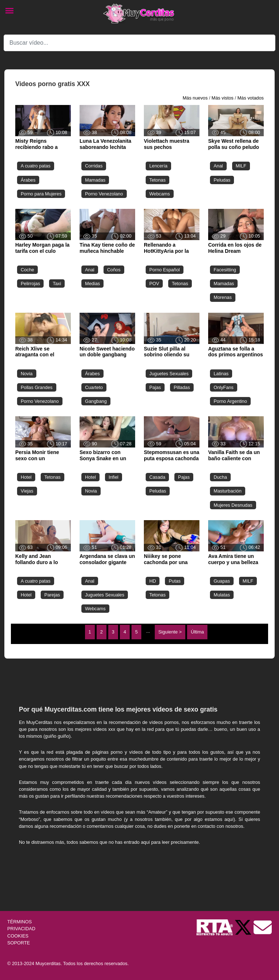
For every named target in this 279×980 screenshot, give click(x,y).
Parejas (52, 595)
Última (197, 632)
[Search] (139, 43)
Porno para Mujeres (41, 194)
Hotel (26, 477)
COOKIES (18, 936)
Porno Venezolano (104, 194)
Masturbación (228, 491)
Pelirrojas (30, 284)
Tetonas (157, 180)
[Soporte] (263, 927)
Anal (218, 166)
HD (153, 581)
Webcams (160, 194)
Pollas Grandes (37, 387)
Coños (114, 270)
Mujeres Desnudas (233, 505)
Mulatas (222, 595)
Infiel (114, 477)
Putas (175, 581)
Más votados (250, 98)
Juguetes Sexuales (169, 374)
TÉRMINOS (20, 922)
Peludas (222, 180)
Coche (27, 270)
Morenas (223, 297)
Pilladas (182, 387)
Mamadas (95, 180)
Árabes (28, 180)
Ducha (220, 477)
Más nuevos (195, 98)
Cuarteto (94, 387)
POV (154, 284)
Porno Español (165, 270)
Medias (92, 284)
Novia (27, 374)
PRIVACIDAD (21, 929)
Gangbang (96, 401)
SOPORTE (19, 943)
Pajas (155, 387)
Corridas (94, 166)
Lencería (158, 166)
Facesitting (225, 270)
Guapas (222, 581)
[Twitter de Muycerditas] (244, 927)
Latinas (221, 374)
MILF (241, 166)
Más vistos (222, 98)
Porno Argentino (230, 401)
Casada (157, 477)
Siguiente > (170, 632)
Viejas (27, 491)
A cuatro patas (36, 166)
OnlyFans (224, 387)
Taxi (57, 284)
